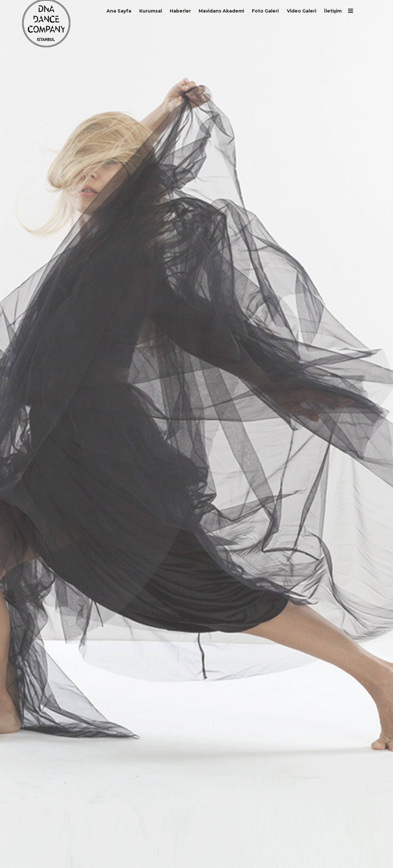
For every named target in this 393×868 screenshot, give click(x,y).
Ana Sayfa (119, 11)
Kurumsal (151, 11)
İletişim (333, 11)
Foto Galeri (265, 11)
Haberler (180, 11)
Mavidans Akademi (221, 11)
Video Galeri (302, 11)
